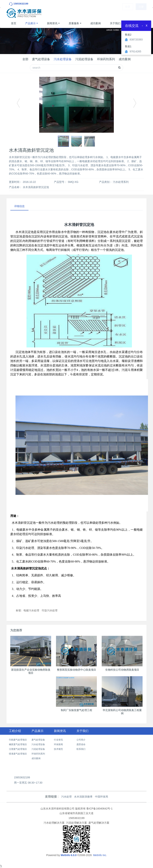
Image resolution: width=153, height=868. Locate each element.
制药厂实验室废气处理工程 (76, 710)
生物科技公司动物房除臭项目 (122, 670)
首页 (14, 23)
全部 (25, 59)
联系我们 (81, 749)
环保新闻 (58, 744)
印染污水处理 (50, 610)
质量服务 (74, 23)
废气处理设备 (41, 59)
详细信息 (19, 206)
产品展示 (30, 23)
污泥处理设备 (84, 59)
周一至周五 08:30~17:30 (28, 783)
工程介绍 (15, 731)
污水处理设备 (63, 59)
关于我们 (115, 23)
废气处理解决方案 (99, 823)
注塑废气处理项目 (18, 749)
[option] (76, 105)
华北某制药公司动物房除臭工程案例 (122, 712)
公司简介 (81, 740)
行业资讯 (58, 740)
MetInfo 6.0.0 (69, 855)
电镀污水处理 (31, 610)
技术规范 (58, 749)
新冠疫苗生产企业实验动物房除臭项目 (31, 671)
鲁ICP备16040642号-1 (99, 809)
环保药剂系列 (106, 59)
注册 (141, 13)
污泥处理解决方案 (76, 823)
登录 (128, 13)
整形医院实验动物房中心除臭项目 (76, 670)
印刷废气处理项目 (18, 740)
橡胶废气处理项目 (18, 744)
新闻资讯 (52, 23)
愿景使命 (81, 744)
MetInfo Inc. (100, 855)
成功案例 (96, 23)
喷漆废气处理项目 (18, 754)
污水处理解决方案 (54, 823)
